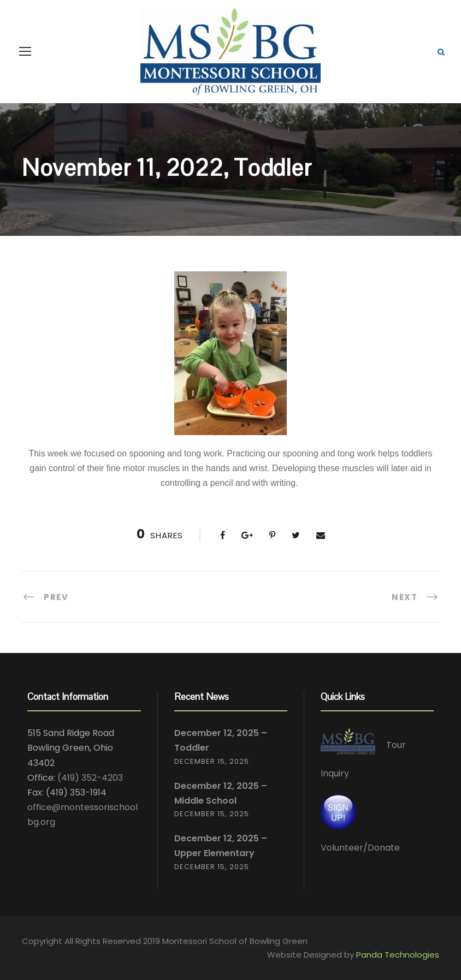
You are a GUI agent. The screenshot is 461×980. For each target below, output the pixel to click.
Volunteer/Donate (360, 848)
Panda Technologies (398, 955)
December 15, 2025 (212, 761)
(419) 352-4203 (90, 778)
